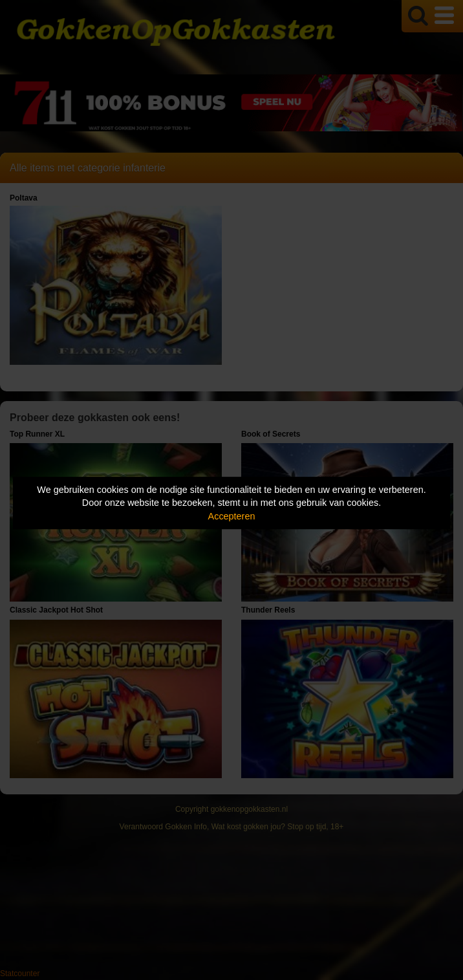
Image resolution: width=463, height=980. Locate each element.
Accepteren (232, 516)
